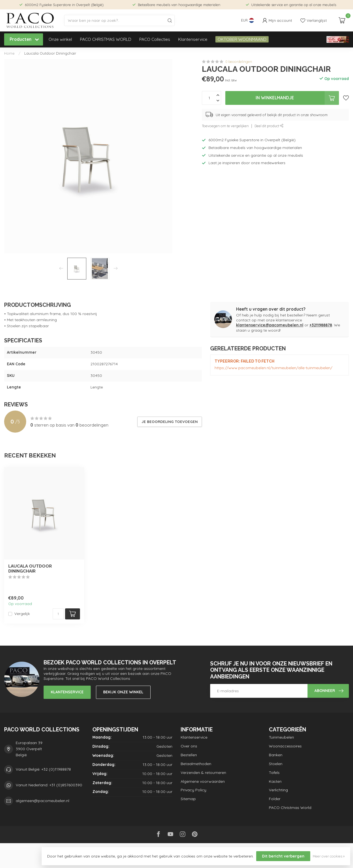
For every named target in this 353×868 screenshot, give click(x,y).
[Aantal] (58, 614)
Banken (276, 755)
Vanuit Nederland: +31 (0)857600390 (49, 785)
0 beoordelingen (239, 62)
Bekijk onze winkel (123, 692)
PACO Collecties (155, 39)
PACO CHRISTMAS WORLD (106, 39)
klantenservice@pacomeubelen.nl (270, 325)
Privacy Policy (193, 790)
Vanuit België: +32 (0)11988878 (43, 769)
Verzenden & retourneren (203, 773)
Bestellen (189, 755)
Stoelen (276, 764)
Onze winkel (60, 39)
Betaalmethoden (196, 764)
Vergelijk (22, 614)
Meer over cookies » (329, 856)
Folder (275, 799)
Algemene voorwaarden (203, 781)
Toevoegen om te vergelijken (225, 126)
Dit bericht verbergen (283, 856)
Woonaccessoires (285, 746)
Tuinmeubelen (281, 737)
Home (9, 53)
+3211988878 (321, 325)
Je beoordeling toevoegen (170, 422)
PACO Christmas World (290, 808)
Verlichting (278, 790)
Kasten (275, 781)
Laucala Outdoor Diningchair (50, 53)
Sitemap (188, 799)
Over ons (189, 746)
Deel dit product (269, 126)
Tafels (274, 773)
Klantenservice (193, 39)
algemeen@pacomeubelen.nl (42, 801)
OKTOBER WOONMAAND (242, 39)
